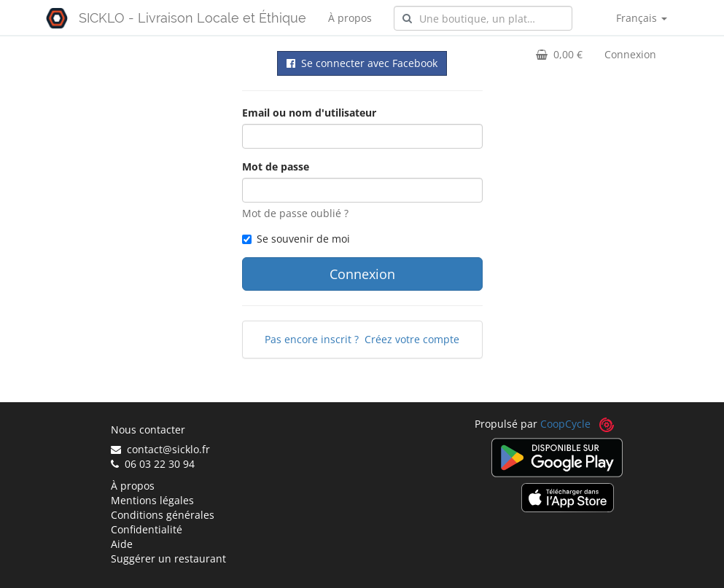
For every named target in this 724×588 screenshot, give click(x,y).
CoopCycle (565, 424)
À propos (350, 18)
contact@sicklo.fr (160, 449)
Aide (122, 544)
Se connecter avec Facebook (362, 63)
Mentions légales (152, 500)
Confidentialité (147, 529)
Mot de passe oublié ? (295, 213)
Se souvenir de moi (296, 239)
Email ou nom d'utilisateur (309, 113)
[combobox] (483, 18)
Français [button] (642, 18)
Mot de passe (276, 166)
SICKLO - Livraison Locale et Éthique (192, 18)
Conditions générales (163, 515)
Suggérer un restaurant (168, 558)
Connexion (630, 54)
